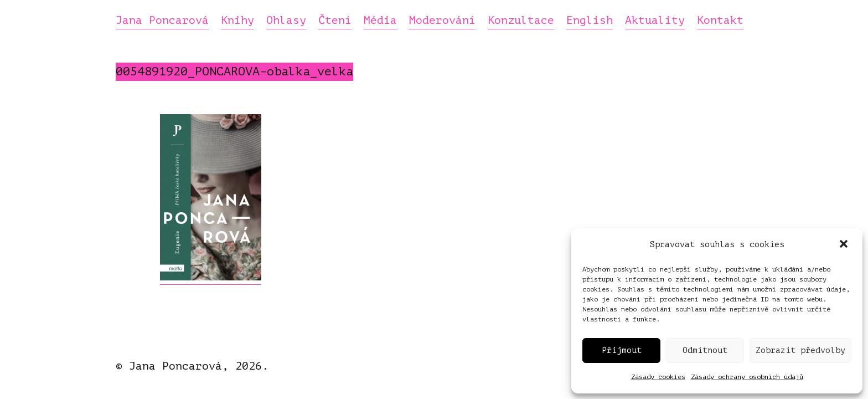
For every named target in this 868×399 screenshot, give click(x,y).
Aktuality (655, 21)
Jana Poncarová (162, 21)
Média (380, 21)
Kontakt (720, 21)
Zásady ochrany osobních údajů (747, 377)
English (590, 21)
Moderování (442, 21)
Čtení (335, 21)
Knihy (237, 21)
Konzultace (521, 21)
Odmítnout (705, 351)
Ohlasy (286, 21)
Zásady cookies (658, 377)
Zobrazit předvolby (800, 351)
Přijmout (622, 351)
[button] (845, 245)
